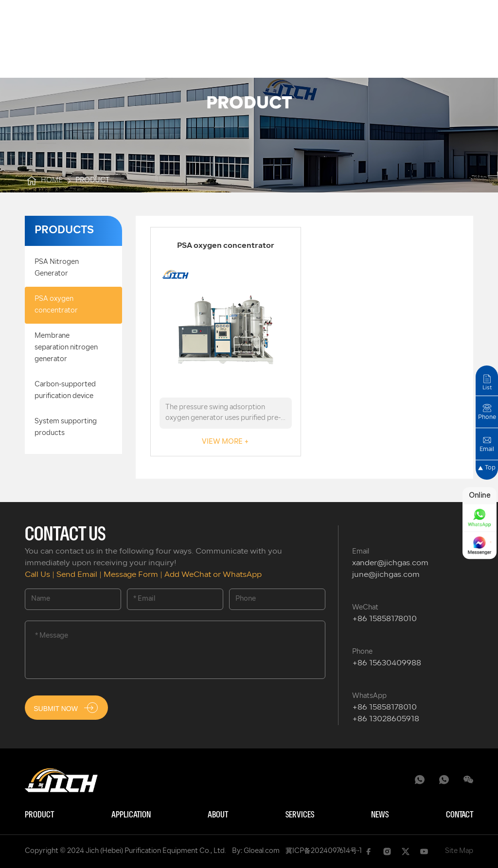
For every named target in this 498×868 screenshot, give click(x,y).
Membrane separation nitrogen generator (66, 348)
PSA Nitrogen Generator (57, 268)
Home (44, 181)
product (93, 181)
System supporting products (66, 427)
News (380, 815)
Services (300, 815)
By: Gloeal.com (256, 851)
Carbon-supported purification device (65, 391)
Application (131, 815)
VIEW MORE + (225, 442)
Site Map (459, 851)
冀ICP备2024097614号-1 (324, 851)
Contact (460, 815)
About (218, 815)
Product (39, 815)
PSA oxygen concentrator (56, 305)
